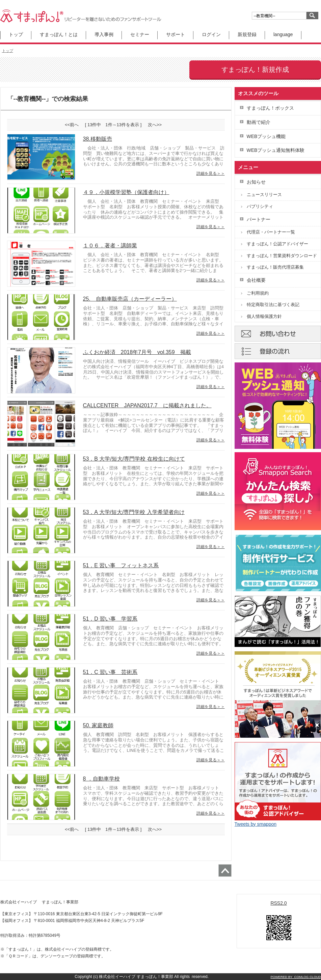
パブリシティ (260, 206)
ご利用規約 (258, 293)
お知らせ (256, 182)
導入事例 (104, 34)
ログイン (211, 34)
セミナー (140, 34)
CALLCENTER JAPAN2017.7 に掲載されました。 (147, 405)
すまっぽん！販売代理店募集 (275, 267)
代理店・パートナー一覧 (271, 232)
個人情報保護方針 (264, 316)
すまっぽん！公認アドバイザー (277, 244)
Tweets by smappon (256, 824)
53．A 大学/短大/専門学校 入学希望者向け (134, 512)
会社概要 (256, 280)
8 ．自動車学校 (101, 779)
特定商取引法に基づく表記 (273, 305)
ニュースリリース (264, 195)
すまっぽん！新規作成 (255, 70)
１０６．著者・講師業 (110, 246)
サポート (176, 34)
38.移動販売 (98, 139)
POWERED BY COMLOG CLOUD (296, 977)
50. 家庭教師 (98, 725)
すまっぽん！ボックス (270, 108)
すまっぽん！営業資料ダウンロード (282, 256)
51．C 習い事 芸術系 (110, 672)
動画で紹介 (259, 122)
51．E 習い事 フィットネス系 (121, 565)
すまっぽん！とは (59, 34)
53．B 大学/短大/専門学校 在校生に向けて (134, 459)
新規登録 (247, 34)
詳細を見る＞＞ (211, 173)
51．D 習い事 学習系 (110, 619)
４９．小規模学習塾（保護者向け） (126, 192)
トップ (16, 34)
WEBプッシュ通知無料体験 (276, 150)
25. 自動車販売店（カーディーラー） (130, 299)
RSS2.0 (278, 903)
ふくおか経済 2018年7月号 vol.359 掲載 (137, 352)
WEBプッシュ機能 (266, 136)
